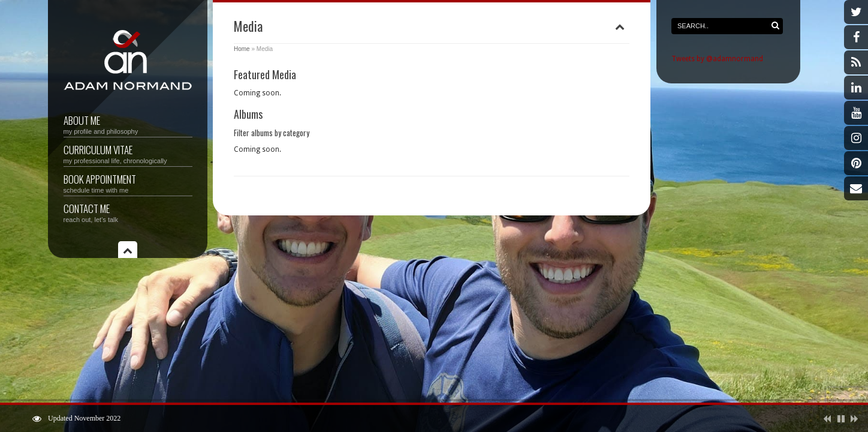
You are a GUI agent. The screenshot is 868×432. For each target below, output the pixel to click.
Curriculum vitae (128, 153)
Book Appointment (128, 183)
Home (242, 49)
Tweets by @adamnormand (717, 59)
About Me (128, 124)
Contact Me (128, 212)
